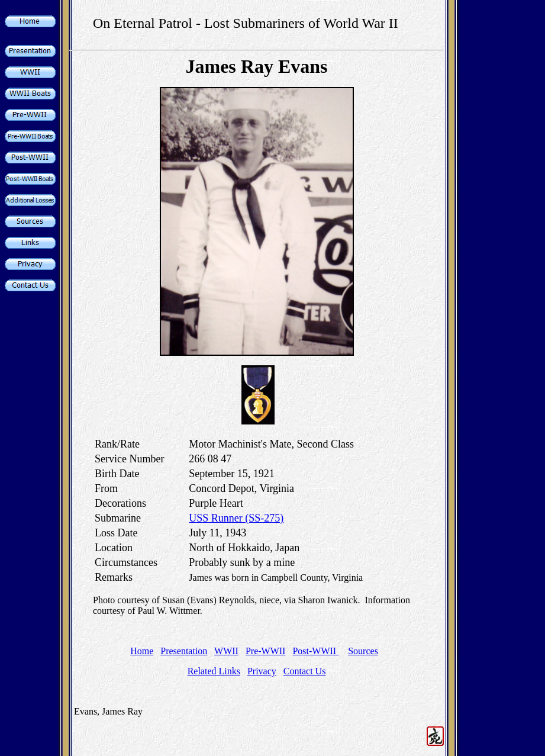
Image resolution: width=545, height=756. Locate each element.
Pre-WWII (266, 651)
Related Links (214, 671)
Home (142, 651)
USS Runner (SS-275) (236, 518)
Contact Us (305, 671)
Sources (363, 651)
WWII (226, 651)
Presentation (184, 651)
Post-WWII (315, 651)
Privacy (262, 671)
